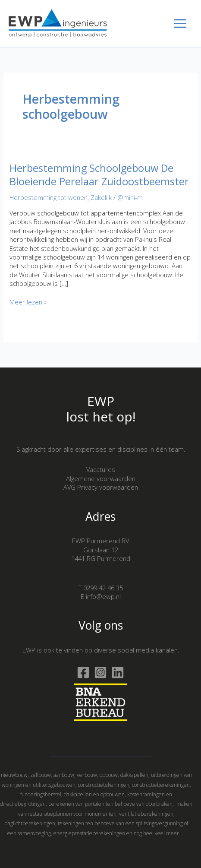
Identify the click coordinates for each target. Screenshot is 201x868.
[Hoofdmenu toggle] (180, 24)
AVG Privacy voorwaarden (101, 487)
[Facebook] (83, 672)
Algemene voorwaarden (101, 478)
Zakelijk (101, 197)
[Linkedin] (118, 672)
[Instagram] (100, 672)
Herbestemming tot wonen (49, 197)
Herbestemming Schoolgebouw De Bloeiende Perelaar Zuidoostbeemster (99, 175)
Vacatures (101, 469)
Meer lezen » (28, 302)
